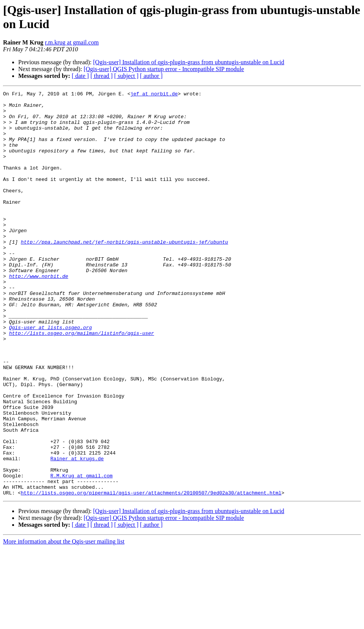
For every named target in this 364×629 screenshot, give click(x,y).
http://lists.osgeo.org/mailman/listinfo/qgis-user (82, 382)
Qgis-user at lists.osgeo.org (50, 375)
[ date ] (80, 76)
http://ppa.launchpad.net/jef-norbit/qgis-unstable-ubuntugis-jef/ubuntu (124, 273)
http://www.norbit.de (39, 314)
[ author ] (151, 76)
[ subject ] (126, 76)
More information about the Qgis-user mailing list (64, 622)
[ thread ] (102, 76)
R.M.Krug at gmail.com (82, 553)
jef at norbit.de (154, 95)
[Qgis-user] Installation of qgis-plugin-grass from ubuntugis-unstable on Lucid (188, 62)
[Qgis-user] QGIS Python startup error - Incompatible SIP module (164, 69)
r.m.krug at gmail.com (72, 42)
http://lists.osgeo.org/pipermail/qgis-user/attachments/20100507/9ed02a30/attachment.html (151, 574)
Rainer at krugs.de (77, 532)
